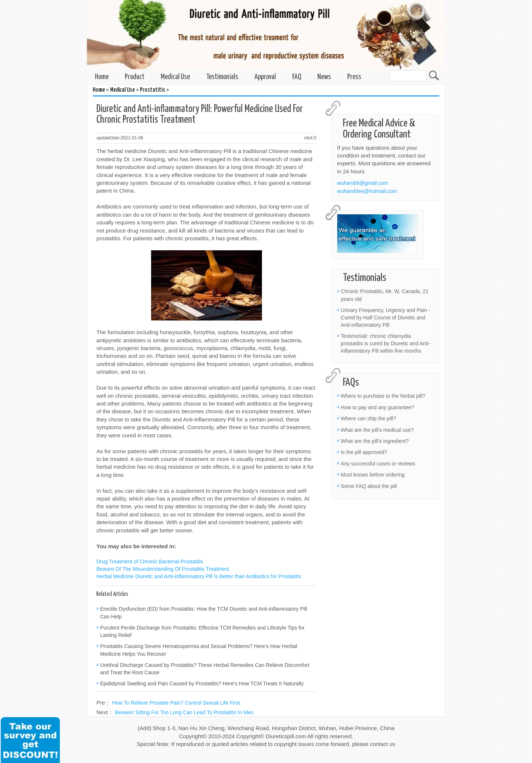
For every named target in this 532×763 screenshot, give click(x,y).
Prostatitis (153, 90)
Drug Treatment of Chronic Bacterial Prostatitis (150, 562)
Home (102, 77)
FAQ (297, 77)
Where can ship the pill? (368, 418)
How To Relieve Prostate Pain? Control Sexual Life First (176, 703)
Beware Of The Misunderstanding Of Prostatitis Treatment (163, 569)
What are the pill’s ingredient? (375, 441)
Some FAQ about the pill (369, 486)
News (324, 77)
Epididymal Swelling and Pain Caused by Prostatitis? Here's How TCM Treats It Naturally (202, 684)
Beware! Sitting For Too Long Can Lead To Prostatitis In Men (184, 712)
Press (354, 77)
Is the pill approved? (364, 452)
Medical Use (175, 77)
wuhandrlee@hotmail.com (367, 191)
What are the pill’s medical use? (377, 430)
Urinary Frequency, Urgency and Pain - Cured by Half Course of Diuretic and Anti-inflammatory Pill (385, 318)
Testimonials (222, 77)
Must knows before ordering (373, 475)
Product (135, 77)
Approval (265, 77)
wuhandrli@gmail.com (362, 183)
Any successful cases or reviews (378, 464)
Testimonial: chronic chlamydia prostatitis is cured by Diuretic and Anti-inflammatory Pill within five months (385, 343)
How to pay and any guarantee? (377, 407)
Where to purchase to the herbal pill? (383, 396)
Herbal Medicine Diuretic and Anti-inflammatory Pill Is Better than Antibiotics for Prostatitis (199, 576)
